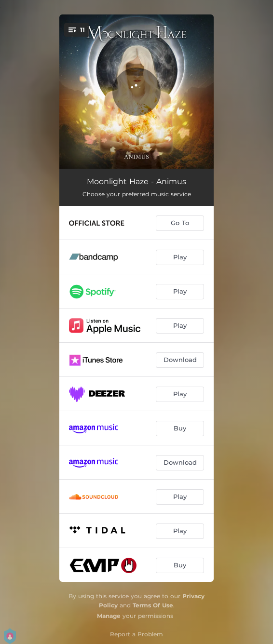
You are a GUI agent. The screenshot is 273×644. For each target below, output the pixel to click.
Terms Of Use (153, 605)
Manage (109, 616)
